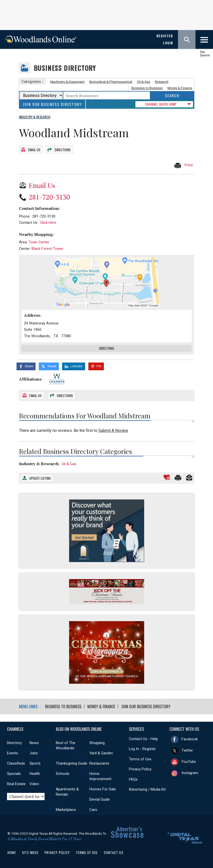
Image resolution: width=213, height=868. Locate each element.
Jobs (34, 752)
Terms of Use (140, 758)
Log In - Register (142, 748)
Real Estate (16, 783)
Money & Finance (180, 88)
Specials (14, 773)
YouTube (189, 761)
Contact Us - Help (143, 738)
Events (13, 752)
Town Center (39, 241)
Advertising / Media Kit (147, 788)
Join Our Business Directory (52, 104)
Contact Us (114, 851)
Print (183, 164)
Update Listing (40, 477)
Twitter (187, 749)
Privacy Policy (140, 768)
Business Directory (65, 68)
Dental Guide (100, 798)
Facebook (190, 738)
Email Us (34, 149)
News (34, 742)
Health (35, 773)
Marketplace (66, 809)
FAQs (133, 778)
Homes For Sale (103, 788)
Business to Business (147, 88)
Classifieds (16, 762)
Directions (63, 149)
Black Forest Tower (47, 248)
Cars (93, 809)
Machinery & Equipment (67, 82)
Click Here (48, 222)
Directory (14, 742)
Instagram (190, 772)
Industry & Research (39, 463)
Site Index (30, 851)
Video (34, 783)
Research (162, 82)
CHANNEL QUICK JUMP (161, 104)
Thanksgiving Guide (72, 762)
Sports (35, 762)
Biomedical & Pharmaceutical (111, 82)
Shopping (97, 742)
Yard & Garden (101, 752)
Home (12, 851)
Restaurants (99, 762)
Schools (63, 773)
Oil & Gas (144, 82)
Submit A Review (113, 430)
